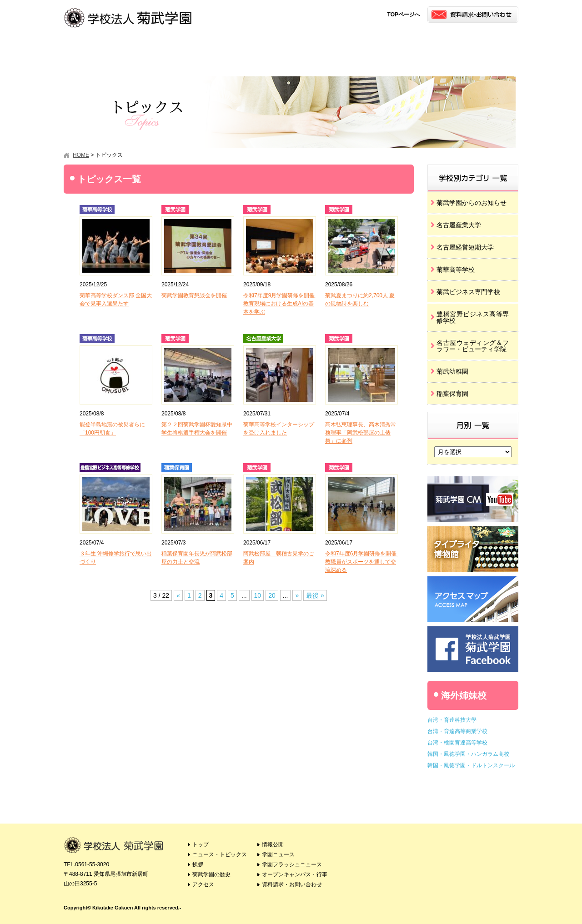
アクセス (263, 48)
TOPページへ (404, 15)
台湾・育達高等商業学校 (457, 731)
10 (258, 595)
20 (272, 595)
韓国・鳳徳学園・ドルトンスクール (471, 765)
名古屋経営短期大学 (465, 247)
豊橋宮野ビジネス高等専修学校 (473, 317)
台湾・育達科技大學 (452, 720)
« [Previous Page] (178, 595)
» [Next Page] (297, 595)
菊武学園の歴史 (206, 48)
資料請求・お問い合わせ (292, 884)
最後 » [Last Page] (315, 595)
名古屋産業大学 (459, 225)
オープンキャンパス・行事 (490, 48)
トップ (201, 844)
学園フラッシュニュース (433, 48)
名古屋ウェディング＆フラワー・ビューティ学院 (473, 346)
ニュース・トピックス (220, 854)
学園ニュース (376, 48)
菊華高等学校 (456, 270)
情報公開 (319, 48)
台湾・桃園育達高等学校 (457, 743)
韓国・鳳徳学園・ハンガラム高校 (468, 754)
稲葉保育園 (452, 394)
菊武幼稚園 (452, 371)
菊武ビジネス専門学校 (468, 292)
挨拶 (149, 48)
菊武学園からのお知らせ (472, 203)
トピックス (92, 48)
